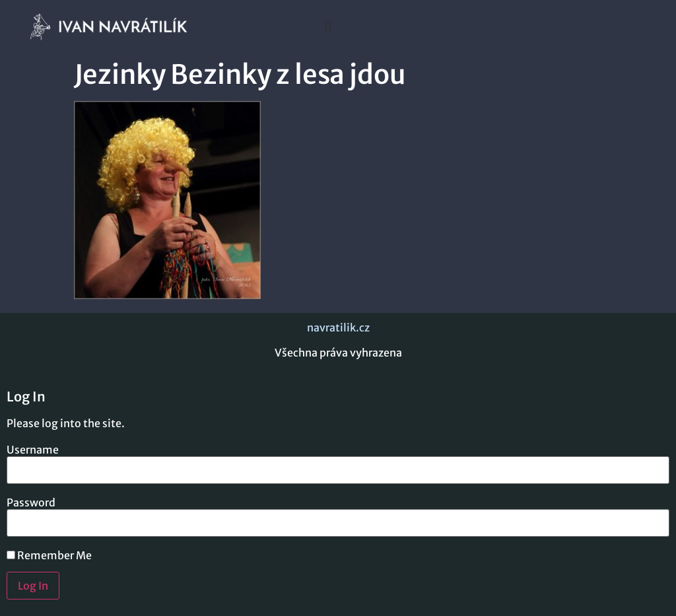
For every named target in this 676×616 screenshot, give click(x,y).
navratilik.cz (338, 327)
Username (33, 450)
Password (31, 502)
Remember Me (49, 555)
